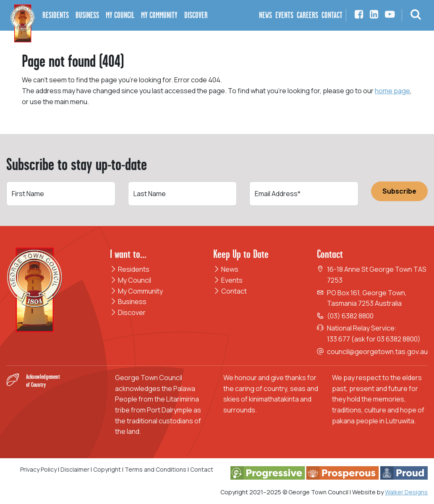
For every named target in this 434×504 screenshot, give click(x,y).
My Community (136, 291)
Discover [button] (196, 15)
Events (228, 280)
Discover (128, 312)
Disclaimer (75, 469)
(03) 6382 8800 (350, 316)
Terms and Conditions (156, 469)
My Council (131, 280)
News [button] (265, 15)
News (226, 269)
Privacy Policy (38, 469)
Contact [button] (332, 15)
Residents (130, 269)
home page (392, 91)
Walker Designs (406, 492)
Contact (230, 291)
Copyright (107, 469)
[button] (416, 15)
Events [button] (284, 15)
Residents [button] (56, 15)
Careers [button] (307, 15)
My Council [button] (120, 15)
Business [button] (87, 15)
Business (128, 302)
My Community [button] (159, 15)
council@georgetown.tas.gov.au (377, 352)
